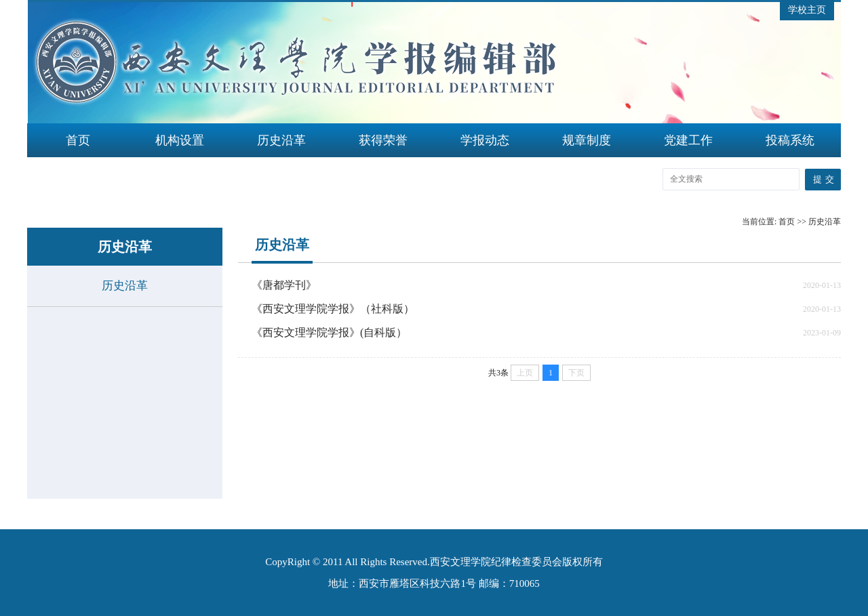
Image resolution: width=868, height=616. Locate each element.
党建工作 (688, 140)
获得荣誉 (383, 140)
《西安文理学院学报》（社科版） (333, 309)
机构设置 (180, 140)
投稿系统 (790, 140)
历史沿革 (281, 140)
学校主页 (807, 10)
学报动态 (485, 140)
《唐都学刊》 (284, 285)
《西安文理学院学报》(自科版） (329, 332)
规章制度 (587, 140)
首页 (78, 140)
